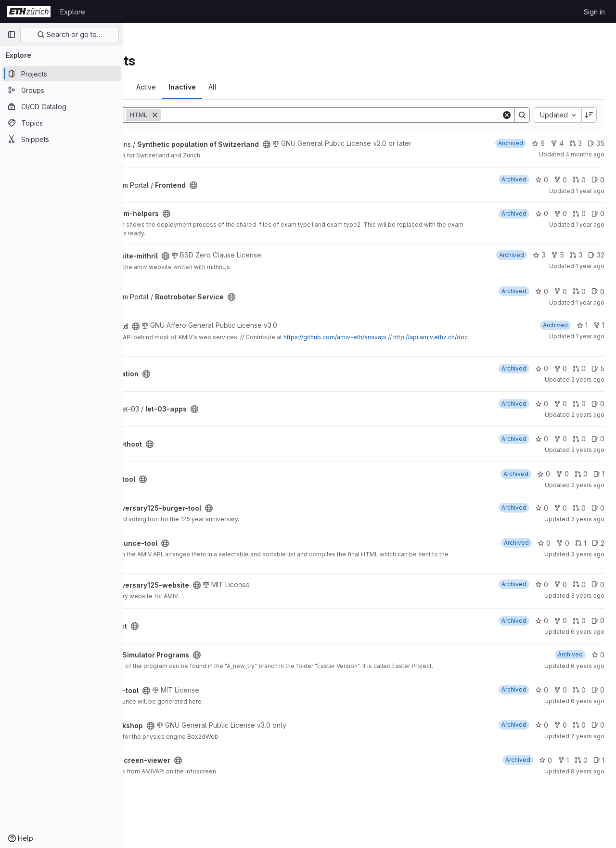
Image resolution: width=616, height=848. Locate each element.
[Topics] (61, 123)
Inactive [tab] (281, 87)
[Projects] (61, 74)
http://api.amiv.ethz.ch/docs (230, 353)
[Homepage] (29, 12)
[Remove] (254, 115)
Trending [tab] (208, 87)
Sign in (594, 12)
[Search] (380, 115)
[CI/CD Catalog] (61, 106)
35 (596, 143)
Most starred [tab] (161, 87)
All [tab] (311, 87)
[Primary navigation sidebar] (12, 35)
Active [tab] (245, 87)
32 (596, 263)
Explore (73, 12)
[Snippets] (61, 139)
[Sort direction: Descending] (589, 115)
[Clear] (507, 115)
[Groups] (61, 90)
